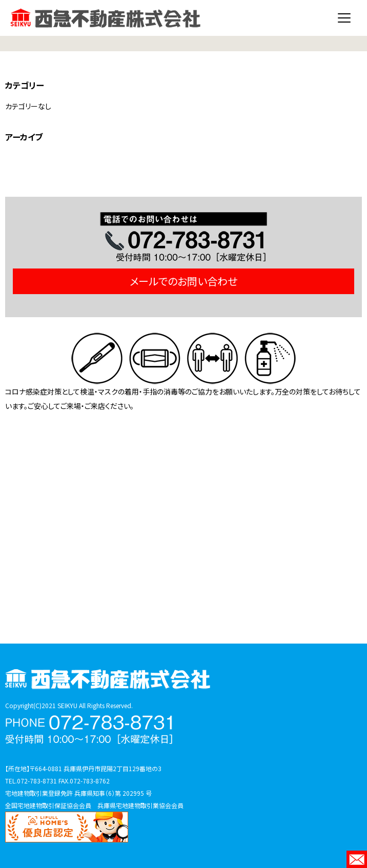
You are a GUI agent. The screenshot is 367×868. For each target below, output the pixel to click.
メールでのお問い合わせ (183, 281)
